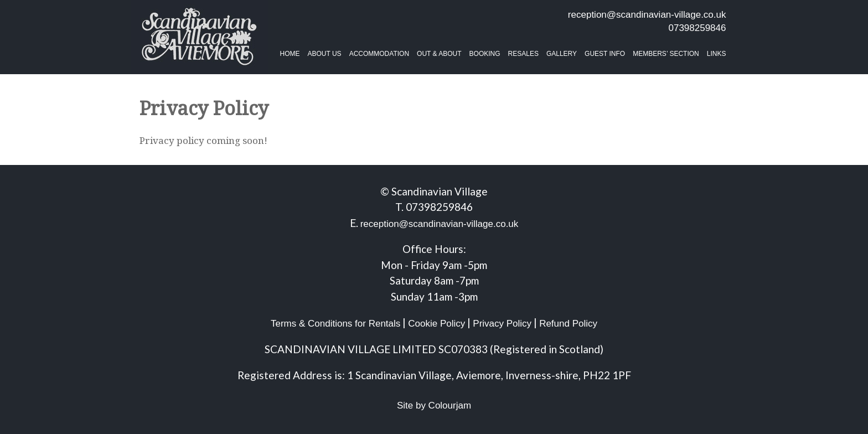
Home (290, 54)
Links (717, 54)
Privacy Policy (502, 324)
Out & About (439, 54)
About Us (325, 54)
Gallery (562, 54)
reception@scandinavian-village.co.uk (647, 15)
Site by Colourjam (434, 405)
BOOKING (485, 54)
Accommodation (379, 54)
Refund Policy (568, 324)
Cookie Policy (436, 324)
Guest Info (605, 54)
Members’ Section (666, 54)
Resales (523, 54)
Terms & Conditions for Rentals (335, 324)
